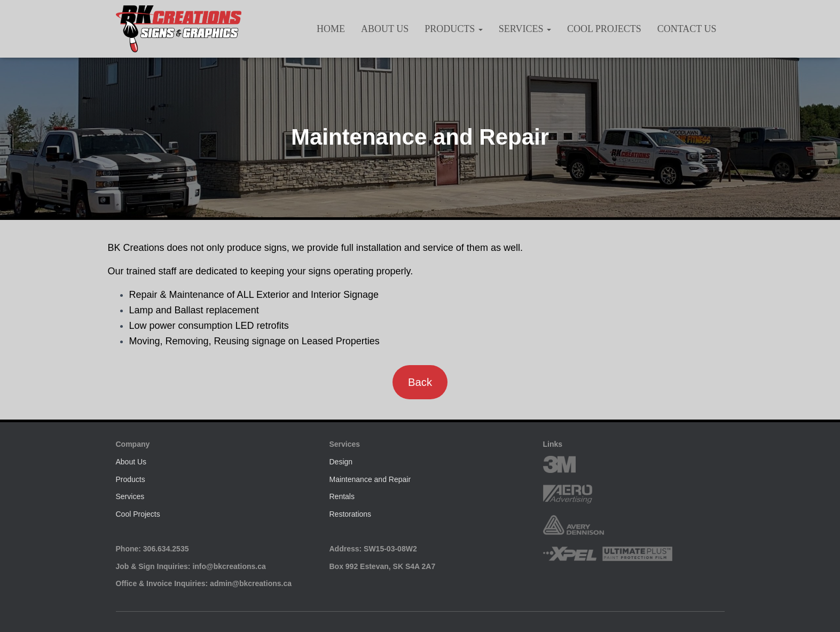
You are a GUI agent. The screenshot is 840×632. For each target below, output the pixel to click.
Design (341, 462)
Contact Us (687, 29)
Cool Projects (604, 29)
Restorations (351, 514)
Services (525, 29)
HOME (331, 29)
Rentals (342, 496)
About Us (385, 29)
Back (420, 382)
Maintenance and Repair (370, 479)
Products (454, 29)
